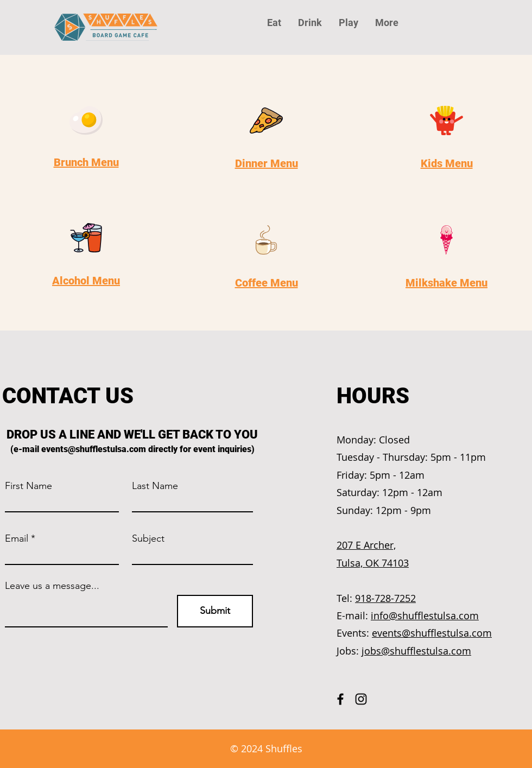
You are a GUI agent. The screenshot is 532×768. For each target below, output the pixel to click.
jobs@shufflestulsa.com (416, 651)
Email (17, 538)
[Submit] (215, 611)
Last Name (155, 486)
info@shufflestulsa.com (425, 615)
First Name (28, 486)
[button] (387, 23)
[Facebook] (340, 699)
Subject (148, 538)
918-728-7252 (385, 598)
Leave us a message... (52, 586)
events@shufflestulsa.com (94, 449)
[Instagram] (361, 699)
